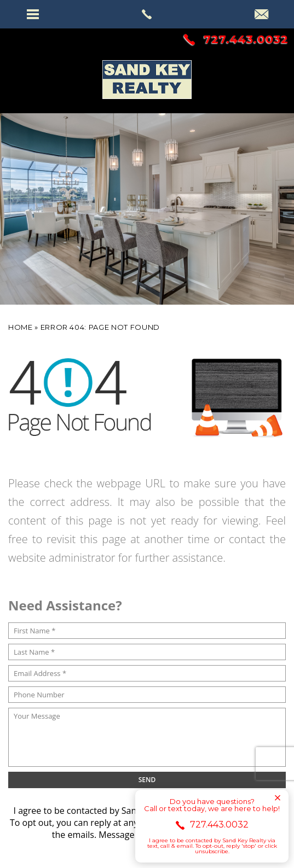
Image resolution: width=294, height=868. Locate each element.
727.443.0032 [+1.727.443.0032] (236, 39)
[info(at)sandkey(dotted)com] (261, 15)
